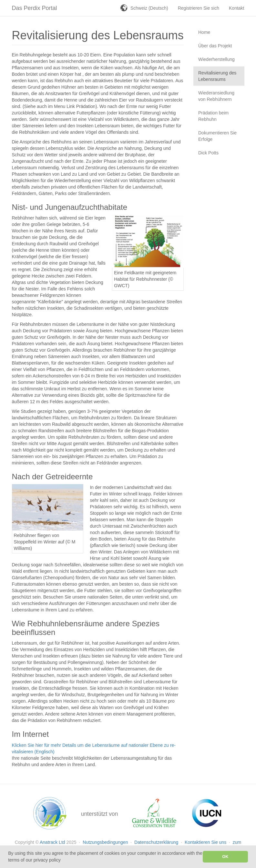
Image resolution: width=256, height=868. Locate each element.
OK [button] (225, 857)
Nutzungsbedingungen (106, 842)
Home (204, 32)
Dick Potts (208, 153)
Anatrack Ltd (52, 842)
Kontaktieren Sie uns (206, 842)
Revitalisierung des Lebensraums (217, 76)
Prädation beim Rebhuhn (213, 116)
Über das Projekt (215, 46)
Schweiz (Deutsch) (149, 8)
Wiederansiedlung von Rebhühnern (216, 96)
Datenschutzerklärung (157, 842)
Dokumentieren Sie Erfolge (217, 136)
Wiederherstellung (216, 59)
